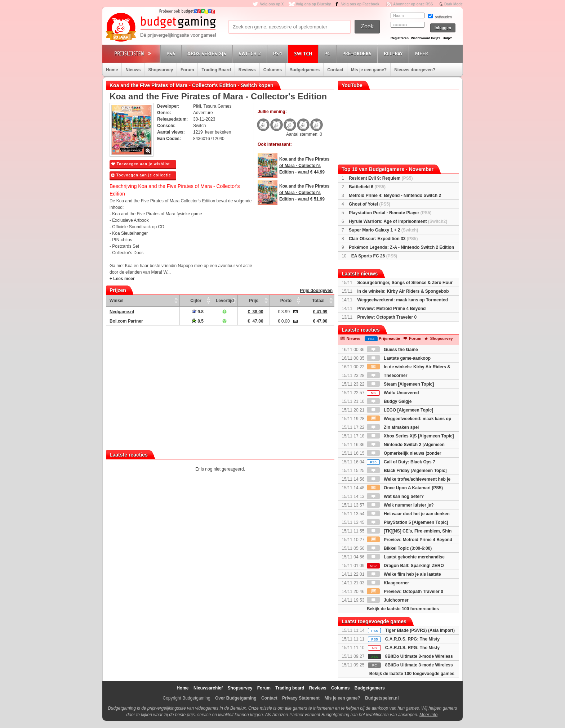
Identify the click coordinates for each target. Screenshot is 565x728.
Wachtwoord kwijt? (426, 38)
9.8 (198, 312)
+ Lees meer (122, 279)
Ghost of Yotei (370, 204)
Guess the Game (392, 350)
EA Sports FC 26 (374, 256)
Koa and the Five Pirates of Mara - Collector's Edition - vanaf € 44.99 (304, 166)
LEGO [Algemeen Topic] (400, 410)
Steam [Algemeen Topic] (400, 384)
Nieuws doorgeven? (415, 70)
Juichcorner (388, 600)
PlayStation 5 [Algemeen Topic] (408, 522)
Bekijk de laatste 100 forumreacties (403, 609)
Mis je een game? (369, 70)
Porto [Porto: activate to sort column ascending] (286, 301)
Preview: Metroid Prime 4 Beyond (391, 309)
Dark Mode (453, 4)
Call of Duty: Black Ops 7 (401, 462)
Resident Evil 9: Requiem (381, 178)
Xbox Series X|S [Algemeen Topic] (410, 436)
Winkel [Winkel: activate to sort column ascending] (117, 301)
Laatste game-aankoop (399, 358)
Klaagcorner (388, 583)
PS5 (172, 53)
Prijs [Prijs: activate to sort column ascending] (254, 301)
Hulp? (447, 38)
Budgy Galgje (389, 401)
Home (112, 70)
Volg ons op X (272, 4)
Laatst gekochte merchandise (406, 557)
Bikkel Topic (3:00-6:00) (399, 548)
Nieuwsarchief (208, 688)
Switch (304, 53)
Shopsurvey (161, 70)
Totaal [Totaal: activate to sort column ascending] (318, 301)
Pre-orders (358, 53)
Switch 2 (251, 53)
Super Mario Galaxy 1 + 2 (383, 230)
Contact (335, 70)
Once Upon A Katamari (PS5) (405, 488)
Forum (187, 70)
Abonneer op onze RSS (413, 4)
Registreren (400, 38)
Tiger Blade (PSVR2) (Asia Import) (420, 630)
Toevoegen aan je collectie (141, 175)
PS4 (279, 53)
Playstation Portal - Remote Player (390, 213)
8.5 (198, 321)
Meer (423, 53)
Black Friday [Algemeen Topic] (407, 471)
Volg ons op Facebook (360, 4)
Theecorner (387, 376)
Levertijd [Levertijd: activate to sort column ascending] (225, 301)
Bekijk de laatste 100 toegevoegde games (412, 674)
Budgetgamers (304, 70)
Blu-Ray (394, 53)
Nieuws (133, 70)
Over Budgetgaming (236, 698)
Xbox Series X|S (208, 53)
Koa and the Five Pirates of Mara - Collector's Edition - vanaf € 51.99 (304, 193)
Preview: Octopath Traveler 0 (387, 317)
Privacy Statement (301, 698)
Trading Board (216, 70)
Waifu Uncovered (393, 393)
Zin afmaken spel (393, 427)
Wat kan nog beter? (395, 496)
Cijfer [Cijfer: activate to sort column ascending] (196, 301)
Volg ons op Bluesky (313, 4)
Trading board (290, 688)
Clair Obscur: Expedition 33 (383, 239)
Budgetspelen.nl (382, 698)
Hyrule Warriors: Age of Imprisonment (398, 221)
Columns (273, 70)
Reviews (247, 70)
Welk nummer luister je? (400, 505)
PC (328, 53)
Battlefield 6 (367, 187)
